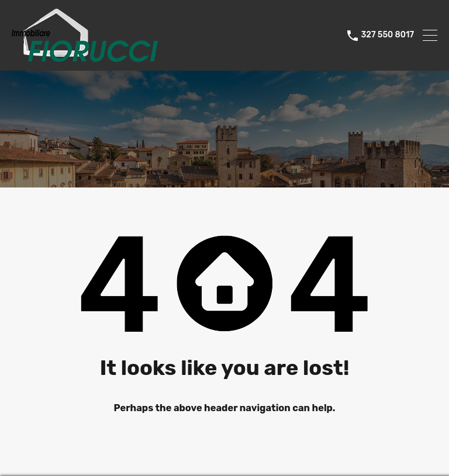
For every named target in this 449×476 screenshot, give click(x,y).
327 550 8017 (387, 35)
